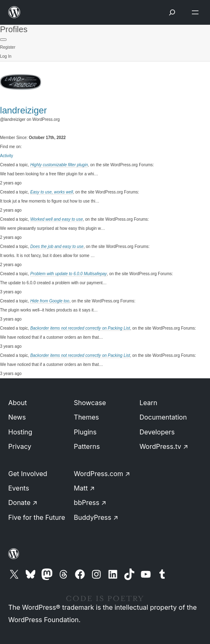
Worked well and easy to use (56, 219)
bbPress (90, 502)
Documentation (163, 417)
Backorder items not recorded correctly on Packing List (80, 328)
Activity (7, 156)
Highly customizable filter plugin (59, 165)
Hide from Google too (50, 301)
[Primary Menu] (3, 40)
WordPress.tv (164, 446)
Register (8, 47)
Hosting (20, 432)
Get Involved (28, 474)
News (17, 417)
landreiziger (23, 110)
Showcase (90, 403)
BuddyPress (96, 517)
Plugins (85, 432)
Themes (86, 417)
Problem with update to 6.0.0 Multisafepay (68, 274)
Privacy (20, 446)
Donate (23, 502)
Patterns (87, 446)
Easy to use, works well (51, 192)
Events (19, 488)
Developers (157, 432)
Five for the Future (37, 517)
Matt (84, 488)
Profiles (14, 29)
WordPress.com (102, 474)
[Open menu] (197, 12)
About (17, 403)
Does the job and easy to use (57, 247)
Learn (148, 403)
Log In (6, 56)
